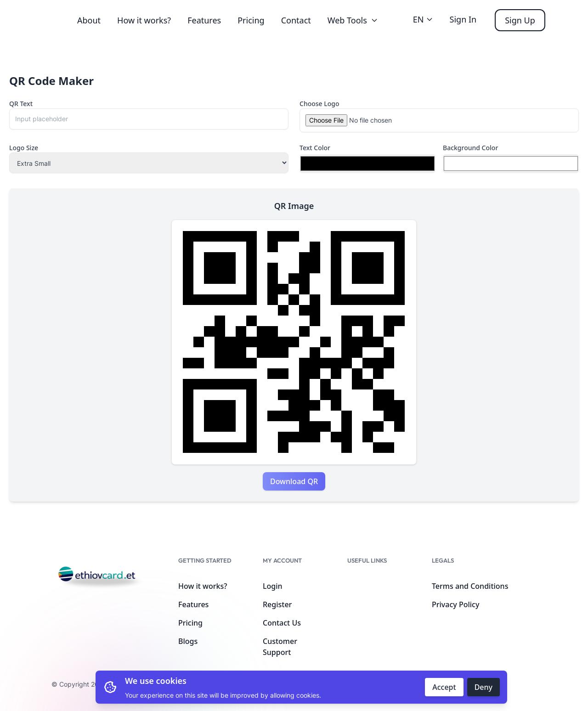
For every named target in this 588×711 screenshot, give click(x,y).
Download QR (294, 481)
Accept (444, 687)
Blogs (188, 641)
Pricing (251, 20)
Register (277, 604)
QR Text (21, 104)
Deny (483, 687)
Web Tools (353, 20)
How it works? (144, 20)
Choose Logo (319, 104)
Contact (296, 20)
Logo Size (24, 148)
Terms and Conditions (470, 586)
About (89, 20)
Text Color (315, 148)
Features (204, 20)
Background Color (470, 148)
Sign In (463, 19)
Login (273, 586)
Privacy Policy (455, 604)
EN (423, 19)
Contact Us (282, 623)
